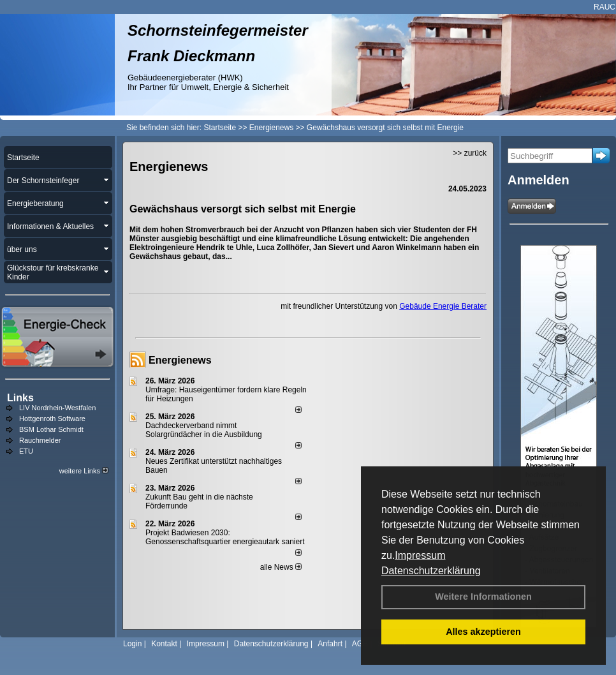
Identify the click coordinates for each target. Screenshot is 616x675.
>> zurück (470, 153)
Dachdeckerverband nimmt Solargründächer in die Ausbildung (204, 430)
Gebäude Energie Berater (443, 306)
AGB (360, 644)
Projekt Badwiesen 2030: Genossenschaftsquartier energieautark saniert (225, 537)
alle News (281, 567)
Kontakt (164, 644)
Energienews (180, 360)
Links (20, 398)
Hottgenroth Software (52, 419)
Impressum (420, 555)
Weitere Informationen (483, 597)
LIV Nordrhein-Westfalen (57, 408)
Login (132, 644)
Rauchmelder (40, 440)
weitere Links (84, 471)
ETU (26, 451)
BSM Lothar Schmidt (51, 429)
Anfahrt (330, 644)
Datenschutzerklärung (431, 571)
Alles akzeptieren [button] (483, 632)
